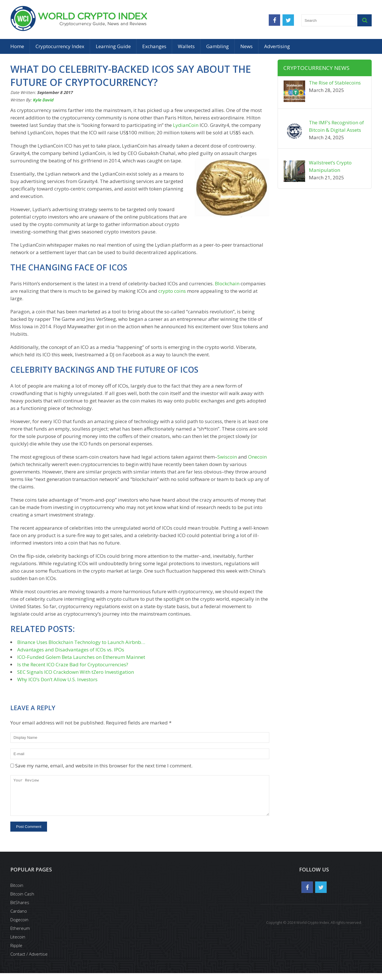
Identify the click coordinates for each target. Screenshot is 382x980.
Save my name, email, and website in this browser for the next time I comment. (104, 766)
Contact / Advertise (29, 961)
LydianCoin (186, 125)
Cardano (19, 918)
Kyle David (43, 100)
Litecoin (18, 944)
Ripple (16, 952)
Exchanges (154, 46)
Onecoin (257, 457)
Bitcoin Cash (22, 901)
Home (17, 46)
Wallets (186, 46)
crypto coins (172, 291)
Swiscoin (227, 457)
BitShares (20, 909)
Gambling (218, 46)
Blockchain (227, 283)
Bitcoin (17, 892)
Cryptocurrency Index (60, 46)
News (246, 46)
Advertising (277, 46)
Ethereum (20, 935)
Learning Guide (113, 46)
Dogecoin (19, 926)
